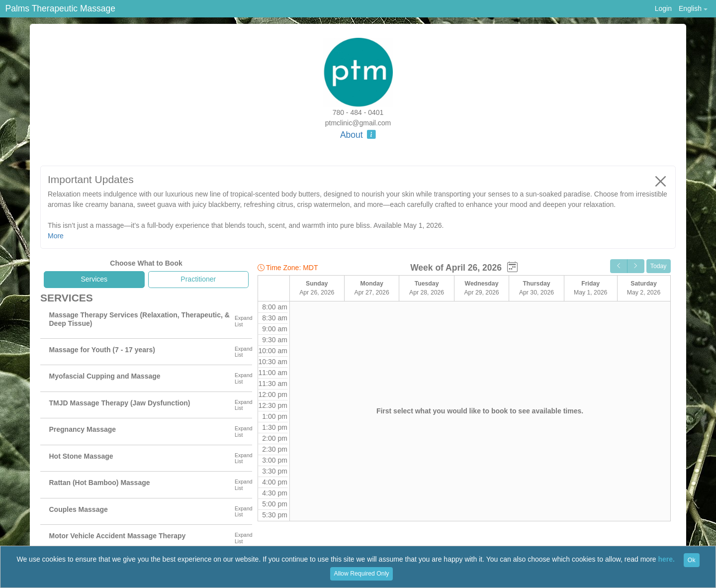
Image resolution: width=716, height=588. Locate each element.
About (358, 135)
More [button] (56, 236)
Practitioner (198, 279)
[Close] (661, 181)
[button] (693, 9)
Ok (692, 560)
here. (667, 560)
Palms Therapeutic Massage (60, 8)
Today (659, 266)
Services (94, 279)
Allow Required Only (362, 574)
